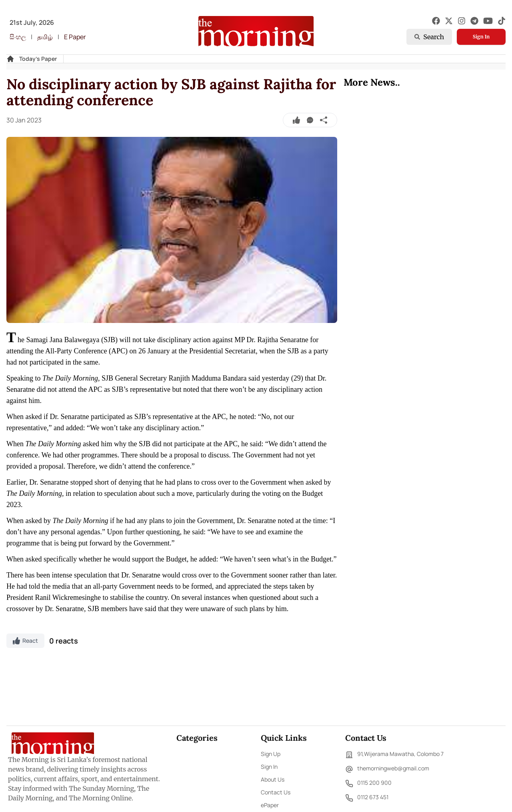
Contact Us (276, 792)
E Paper (75, 37)
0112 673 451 (367, 798)
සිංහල (18, 37)
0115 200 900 (368, 784)
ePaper (270, 805)
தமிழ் (45, 37)
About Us (273, 779)
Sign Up (271, 754)
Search (429, 37)
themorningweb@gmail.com (387, 769)
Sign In (481, 37)
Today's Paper (38, 59)
